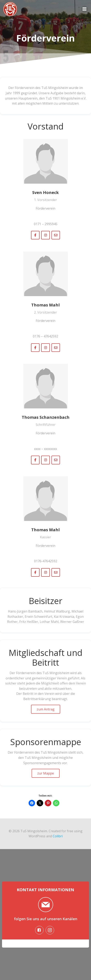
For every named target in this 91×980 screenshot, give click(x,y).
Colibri (58, 836)
